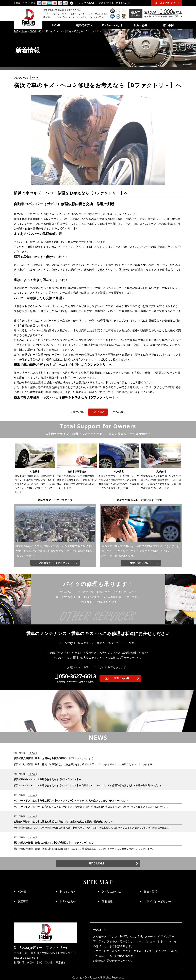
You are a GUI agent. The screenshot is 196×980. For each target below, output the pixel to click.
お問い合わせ (121, 678)
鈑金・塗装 (140, 25)
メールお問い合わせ (167, 3)
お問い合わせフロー (140, 563)
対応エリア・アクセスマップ (54, 563)
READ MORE (96, 863)
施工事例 (168, 25)
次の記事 (118, 412)
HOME (56, 25)
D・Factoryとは (112, 25)
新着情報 (107, 901)
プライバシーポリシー (157, 901)
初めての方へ (84, 25)
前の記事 (78, 412)
